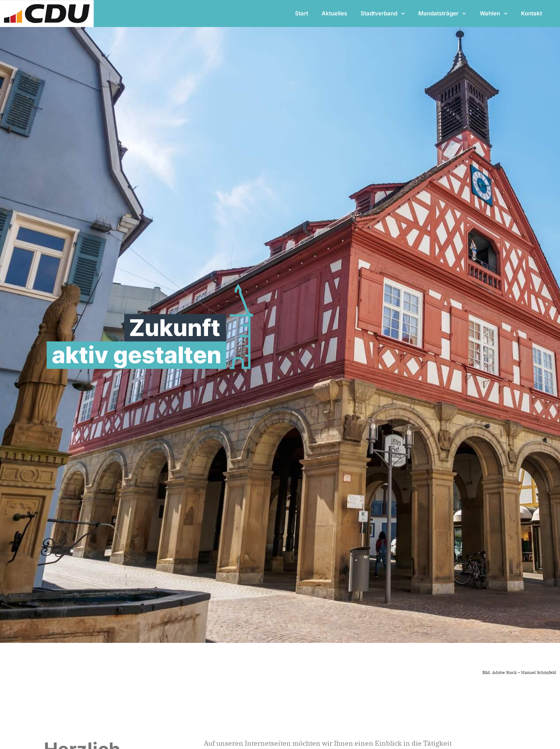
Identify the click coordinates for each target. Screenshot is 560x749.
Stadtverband (383, 14)
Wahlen (494, 14)
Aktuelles (334, 13)
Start (302, 13)
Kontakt (532, 13)
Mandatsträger (442, 14)
